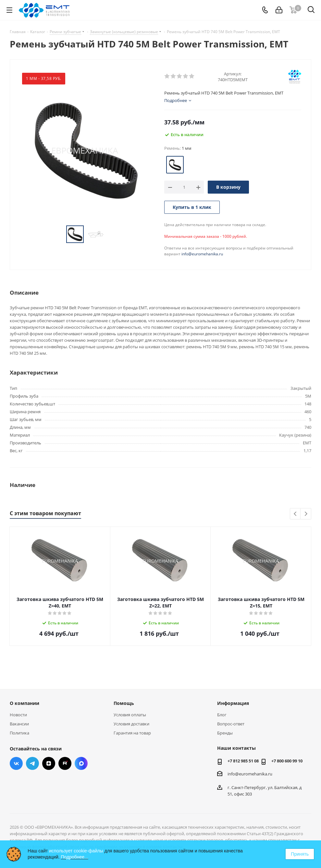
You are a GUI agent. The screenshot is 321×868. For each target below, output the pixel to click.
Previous (296, 514)
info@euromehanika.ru (202, 254)
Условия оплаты (130, 715)
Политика (19, 733)
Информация (233, 703)
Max (81, 763)
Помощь (124, 703)
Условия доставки (131, 724)
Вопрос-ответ (231, 724)
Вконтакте (16, 763)
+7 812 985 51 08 (243, 761)
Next (306, 514)
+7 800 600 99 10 (287, 761)
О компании (25, 703)
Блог (222, 715)
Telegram (32, 763)
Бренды (225, 733)
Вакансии (19, 724)
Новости (18, 715)
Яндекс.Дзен (49, 763)
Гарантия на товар (132, 733)
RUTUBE (65, 763)
